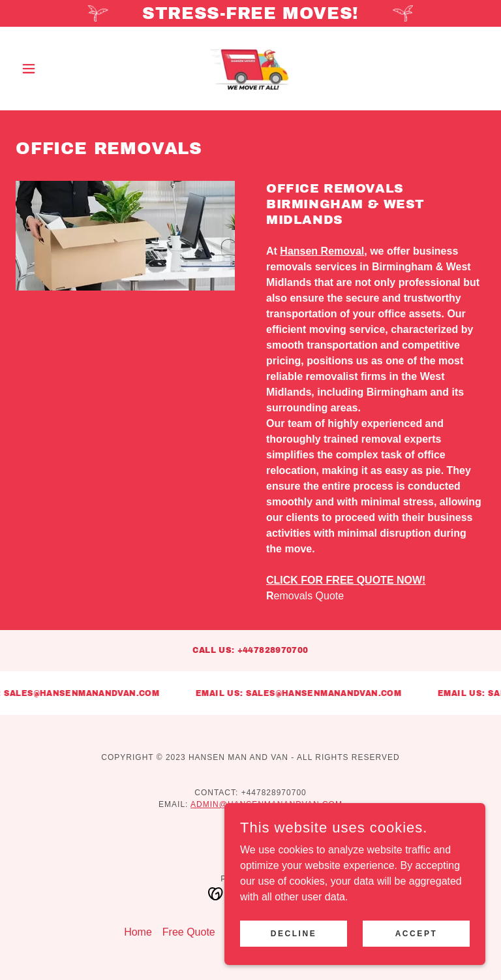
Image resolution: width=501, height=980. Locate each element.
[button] (51, 69)
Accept (417, 933)
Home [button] (138, 932)
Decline (294, 933)
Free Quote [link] (189, 932)
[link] (250, 69)
